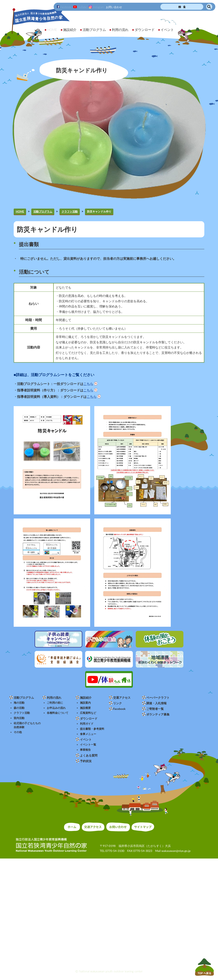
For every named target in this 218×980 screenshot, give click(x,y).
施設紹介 (86, 698)
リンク (117, 703)
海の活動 (19, 703)
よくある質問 (89, 755)
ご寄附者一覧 (155, 709)
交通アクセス (122, 698)
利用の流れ (54, 698)
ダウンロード (89, 718)
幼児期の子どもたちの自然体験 (27, 725)
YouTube (80, 7)
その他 (18, 732)
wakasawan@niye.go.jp (176, 851)
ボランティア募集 (158, 714)
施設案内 (85, 703)
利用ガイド (87, 724)
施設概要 (85, 708)
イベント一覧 (88, 745)
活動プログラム (43, 211)
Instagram (96, 7)
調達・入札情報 (156, 703)
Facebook (64, 7)
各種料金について (58, 713)
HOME (20, 211)
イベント (86, 739)
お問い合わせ (114, 7)
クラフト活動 (70, 211)
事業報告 (85, 750)
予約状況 (86, 761)
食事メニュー (88, 734)
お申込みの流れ (56, 708)
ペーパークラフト (158, 698)
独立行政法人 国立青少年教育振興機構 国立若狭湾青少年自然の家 (35, 26)
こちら (88, 384)
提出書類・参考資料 (92, 729)
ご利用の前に (55, 703)
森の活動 (19, 708)
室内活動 (19, 718)
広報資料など (88, 713)
